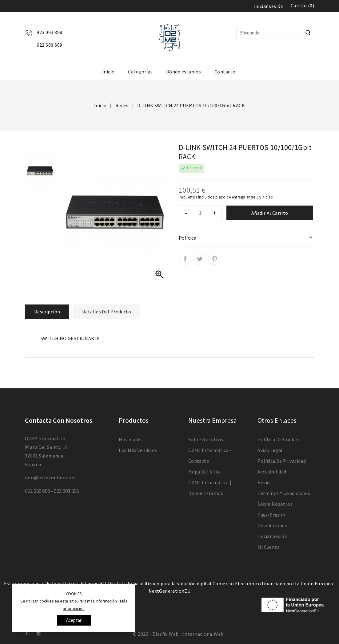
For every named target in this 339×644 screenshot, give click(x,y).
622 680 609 (50, 45)
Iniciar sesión (272, 536)
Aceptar (74, 620)
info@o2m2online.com (50, 477)
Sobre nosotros (206, 439)
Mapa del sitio (204, 472)
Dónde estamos (184, 72)
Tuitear (199, 259)
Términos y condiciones (284, 493)
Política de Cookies (279, 439)
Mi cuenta (269, 547)
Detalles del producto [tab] (107, 312)
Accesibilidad (272, 472)
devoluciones (272, 525)
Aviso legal (270, 450)
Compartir (185, 259)
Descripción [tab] (47, 312)
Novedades (131, 439)
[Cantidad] (200, 213)
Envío (264, 482)
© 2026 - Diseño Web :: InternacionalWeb (178, 634)
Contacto (225, 72)
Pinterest (214, 259)
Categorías (140, 72)
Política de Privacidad (282, 461)
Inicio (108, 72)
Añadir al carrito (270, 213)
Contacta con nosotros (59, 420)
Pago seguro (271, 515)
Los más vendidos (138, 450)
